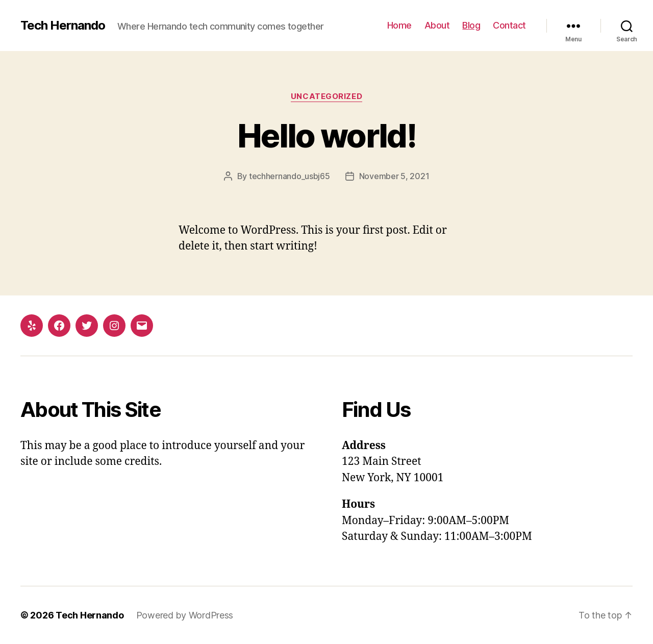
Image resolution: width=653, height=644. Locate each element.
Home (399, 25)
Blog (471, 25)
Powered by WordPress (185, 615)
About (437, 25)
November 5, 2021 (394, 176)
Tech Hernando (63, 26)
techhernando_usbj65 (290, 176)
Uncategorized (326, 96)
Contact (509, 25)
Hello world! (326, 135)
